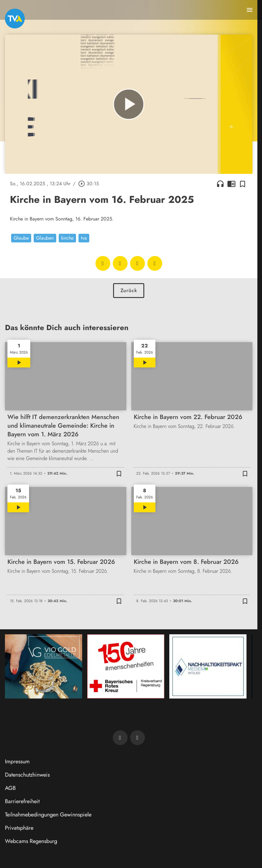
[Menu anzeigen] (250, 10)
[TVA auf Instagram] (137, 738)
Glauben (45, 238)
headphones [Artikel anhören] (220, 184)
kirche (67, 238)
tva (84, 238)
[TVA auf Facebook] (120, 738)
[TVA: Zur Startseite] (15, 19)
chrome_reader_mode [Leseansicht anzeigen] (231, 184)
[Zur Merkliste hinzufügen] (243, 184)
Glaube (21, 238)
